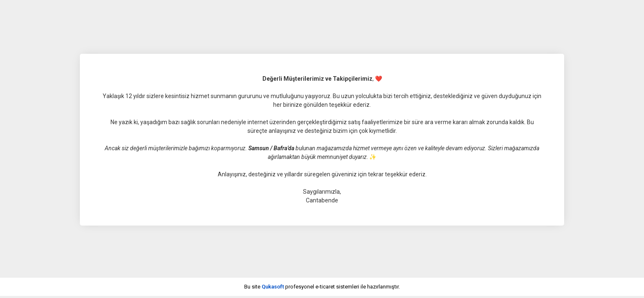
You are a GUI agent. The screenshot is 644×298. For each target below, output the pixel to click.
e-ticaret (325, 287)
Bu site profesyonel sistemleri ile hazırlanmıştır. (322, 287)
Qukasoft (273, 287)
